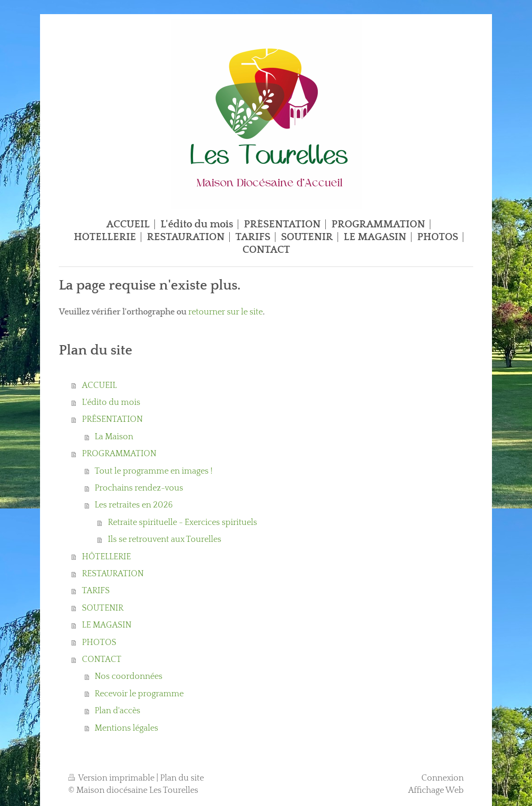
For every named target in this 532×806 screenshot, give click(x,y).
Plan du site (182, 778)
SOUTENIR (103, 608)
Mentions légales (126, 728)
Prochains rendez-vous (139, 488)
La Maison (114, 437)
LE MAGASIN (107, 625)
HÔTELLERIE (106, 557)
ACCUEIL (99, 386)
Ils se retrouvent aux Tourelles (165, 540)
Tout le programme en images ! (153, 471)
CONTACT (102, 660)
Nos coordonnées (129, 677)
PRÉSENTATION (112, 419)
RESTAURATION (113, 574)
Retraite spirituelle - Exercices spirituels (182, 523)
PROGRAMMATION (119, 454)
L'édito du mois (111, 403)
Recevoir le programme (139, 694)
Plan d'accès (117, 711)
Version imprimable (112, 778)
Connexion (443, 778)
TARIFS (96, 591)
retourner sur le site (226, 312)
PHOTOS (99, 643)
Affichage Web (436, 790)
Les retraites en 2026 (134, 505)
